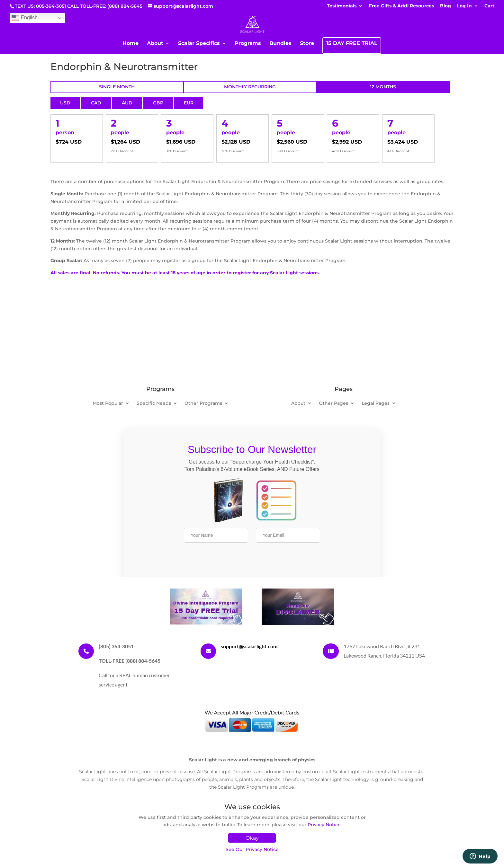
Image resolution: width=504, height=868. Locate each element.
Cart (489, 6)
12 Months (383, 87)
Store (307, 44)
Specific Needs (154, 403)
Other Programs (203, 403)
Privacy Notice (324, 825)
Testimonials (342, 6)
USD (65, 103)
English (25, 18)
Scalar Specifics (199, 44)
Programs (248, 44)
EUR (189, 103)
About (155, 44)
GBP (158, 103)
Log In (464, 6)
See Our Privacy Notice (252, 849)
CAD (96, 103)
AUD (127, 103)
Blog (446, 6)
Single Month (117, 87)
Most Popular (108, 403)
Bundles (280, 44)
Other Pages (333, 403)
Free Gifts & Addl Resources (401, 6)
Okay (252, 838)
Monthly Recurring (250, 87)
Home (130, 44)
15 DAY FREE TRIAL (352, 44)
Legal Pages (376, 403)
